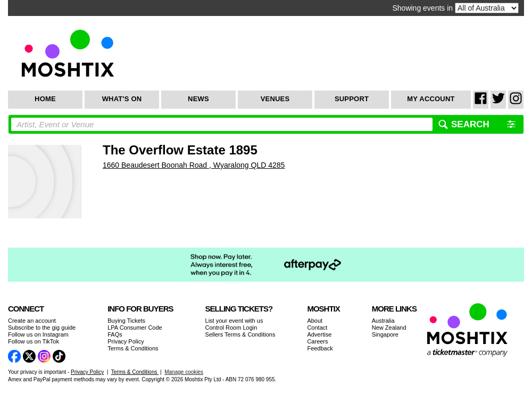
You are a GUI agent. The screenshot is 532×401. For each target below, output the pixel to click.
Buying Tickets (126, 321)
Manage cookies (184, 372)
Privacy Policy (126, 341)
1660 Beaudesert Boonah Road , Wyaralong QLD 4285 (194, 165)
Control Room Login (231, 328)
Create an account (32, 321)
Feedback (320, 348)
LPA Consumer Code (135, 328)
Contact (317, 328)
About (315, 321)
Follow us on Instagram (38, 334)
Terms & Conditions (133, 348)
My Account (431, 99)
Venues (275, 99)
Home (45, 99)
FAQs (115, 334)
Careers (317, 341)
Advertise (319, 334)
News (198, 99)
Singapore (385, 334)
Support (352, 99)
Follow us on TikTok (34, 341)
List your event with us (234, 321)
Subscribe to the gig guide (42, 328)
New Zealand (389, 328)
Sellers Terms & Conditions (240, 334)
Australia (383, 321)
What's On (122, 99)
